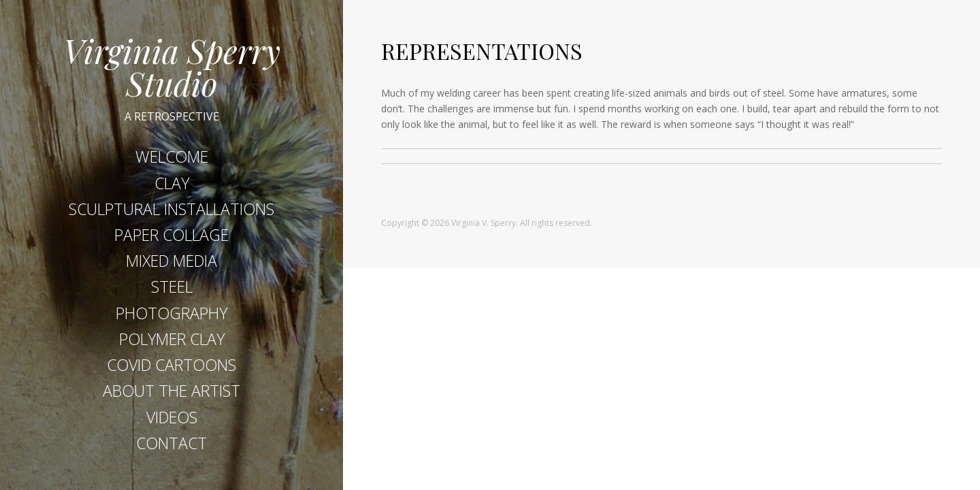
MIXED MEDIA (171, 261)
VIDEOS (172, 417)
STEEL (172, 287)
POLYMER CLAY (172, 339)
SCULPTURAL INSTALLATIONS (171, 209)
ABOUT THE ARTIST (171, 391)
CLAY (172, 183)
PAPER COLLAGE (171, 235)
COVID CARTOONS (171, 365)
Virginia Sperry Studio (172, 67)
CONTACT (171, 443)
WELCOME (172, 157)
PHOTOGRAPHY (171, 313)
